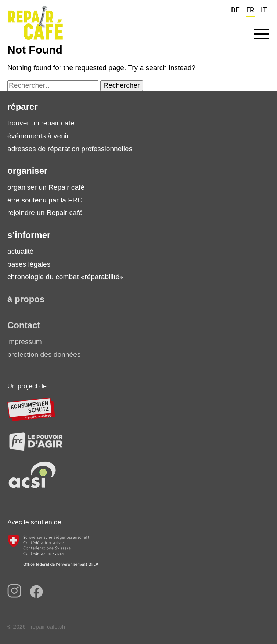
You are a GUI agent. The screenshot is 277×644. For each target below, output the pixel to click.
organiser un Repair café (46, 187)
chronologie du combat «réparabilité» (65, 277)
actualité (20, 251)
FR (250, 10)
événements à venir (38, 136)
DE (235, 10)
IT (264, 10)
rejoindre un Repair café (45, 213)
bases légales (29, 264)
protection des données (44, 354)
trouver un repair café (41, 123)
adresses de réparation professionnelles (70, 149)
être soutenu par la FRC (45, 200)
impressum (25, 342)
